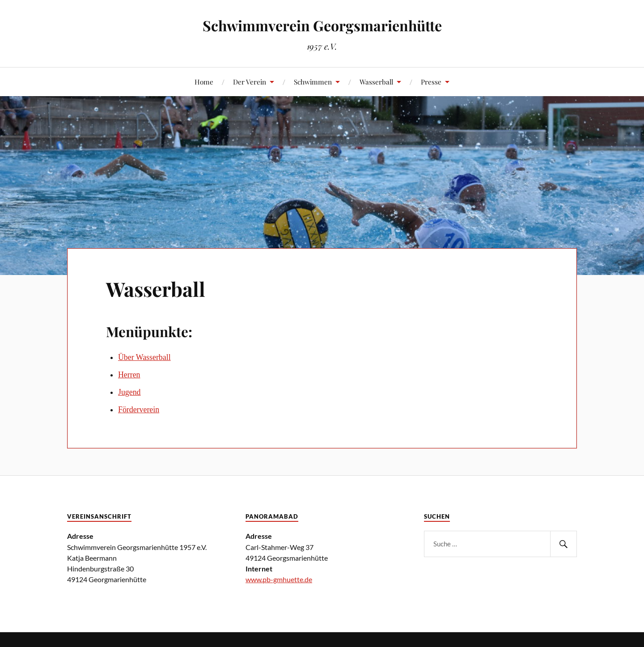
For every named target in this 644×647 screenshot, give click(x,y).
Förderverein (139, 410)
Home (204, 82)
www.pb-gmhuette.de (279, 579)
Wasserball (376, 82)
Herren (129, 375)
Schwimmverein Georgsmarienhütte (322, 25)
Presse (431, 82)
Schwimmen (313, 82)
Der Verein (250, 82)
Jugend (129, 392)
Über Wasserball (144, 357)
